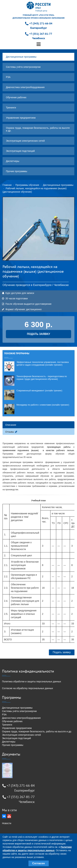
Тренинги (11, 108)
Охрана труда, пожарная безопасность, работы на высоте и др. (38, 129)
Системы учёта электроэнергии (23, 67)
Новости (7, 823)
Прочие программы (16, 171)
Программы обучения (27, 185)
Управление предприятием (21, 118)
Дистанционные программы (21, 57)
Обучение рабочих (16, 97)
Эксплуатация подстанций (20, 151)
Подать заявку (62, 652)
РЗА (8, 77)
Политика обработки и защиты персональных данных (32, 681)
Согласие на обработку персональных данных (27, 688)
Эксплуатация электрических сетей (25, 141)
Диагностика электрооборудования (25, 87)
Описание (11, 425)
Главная (7, 185)
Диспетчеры (13, 161)
